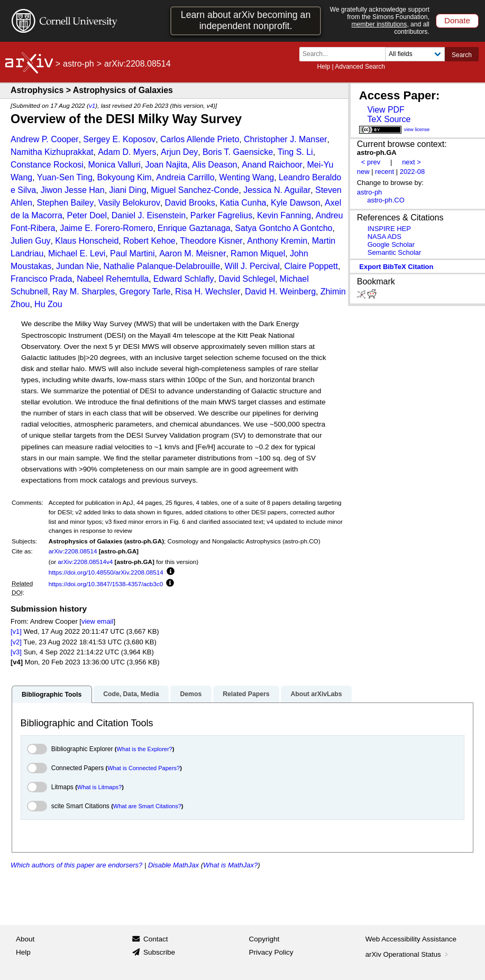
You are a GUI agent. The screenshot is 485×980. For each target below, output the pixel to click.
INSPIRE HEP (389, 229)
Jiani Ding (127, 190)
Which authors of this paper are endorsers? (76, 865)
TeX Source (389, 119)
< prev (371, 162)
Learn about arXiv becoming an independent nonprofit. (246, 20)
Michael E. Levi (77, 253)
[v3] (16, 652)
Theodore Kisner (211, 241)
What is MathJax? (230, 865)
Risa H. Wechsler (208, 292)
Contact (156, 939)
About (25, 939)
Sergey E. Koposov (119, 139)
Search (462, 55)
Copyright (264, 939)
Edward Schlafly (184, 279)
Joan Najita (166, 165)
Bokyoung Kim (124, 177)
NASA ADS (385, 237)
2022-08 (413, 172)
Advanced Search (360, 67)
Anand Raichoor (272, 165)
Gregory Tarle (145, 292)
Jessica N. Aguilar (277, 190)
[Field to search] (415, 54)
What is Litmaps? (99, 787)
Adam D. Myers (127, 152)
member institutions (379, 24)
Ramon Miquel (258, 253)
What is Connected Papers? (144, 768)
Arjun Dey (179, 152)
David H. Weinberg (280, 292)
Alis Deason (214, 165)
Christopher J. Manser (285, 139)
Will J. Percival (252, 266)
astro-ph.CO (386, 200)
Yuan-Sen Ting (65, 177)
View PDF (386, 110)
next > (411, 162)
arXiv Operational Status (408, 954)
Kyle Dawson (295, 203)
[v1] (16, 631)
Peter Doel (87, 215)
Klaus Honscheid (87, 241)
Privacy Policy (271, 952)
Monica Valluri (114, 165)
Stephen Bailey (66, 203)
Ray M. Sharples (84, 292)
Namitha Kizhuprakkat (52, 152)
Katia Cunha (243, 203)
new (363, 172)
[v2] (16, 642)
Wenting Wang (246, 177)
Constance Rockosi (47, 165)
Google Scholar (391, 244)
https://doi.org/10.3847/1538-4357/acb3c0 (106, 584)
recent (385, 172)
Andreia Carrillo (185, 177)
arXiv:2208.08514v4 (85, 562)
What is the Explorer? (145, 749)
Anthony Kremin (277, 241)
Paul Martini (132, 253)
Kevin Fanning (284, 215)
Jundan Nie (77, 266)
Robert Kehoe (149, 241)
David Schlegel (247, 279)
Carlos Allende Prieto (200, 139)
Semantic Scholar (395, 252)
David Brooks (190, 203)
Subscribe (159, 952)
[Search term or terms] (345, 54)
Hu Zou (48, 304)
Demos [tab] (191, 694)
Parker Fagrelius (221, 215)
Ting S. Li (295, 152)
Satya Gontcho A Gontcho (283, 228)
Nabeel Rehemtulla (113, 279)
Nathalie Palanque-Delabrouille (162, 266)
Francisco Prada (42, 279)
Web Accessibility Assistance (411, 939)
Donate (457, 20)
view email (97, 621)
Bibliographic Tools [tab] (52, 695)
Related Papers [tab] (246, 694)
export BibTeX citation (396, 267)
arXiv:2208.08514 (73, 551)
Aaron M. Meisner (193, 253)
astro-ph (79, 64)
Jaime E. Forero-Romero (106, 228)
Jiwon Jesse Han (73, 190)
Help (323, 67)
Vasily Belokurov (129, 203)
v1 (92, 105)
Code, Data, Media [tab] (131, 694)
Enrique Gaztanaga (194, 228)
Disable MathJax (173, 865)
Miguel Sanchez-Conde (195, 190)
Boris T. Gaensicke (238, 152)
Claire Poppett (311, 266)
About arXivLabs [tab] (316, 694)
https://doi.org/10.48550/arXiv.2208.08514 (106, 572)
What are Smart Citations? (147, 806)
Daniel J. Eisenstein (149, 215)
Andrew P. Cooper (45, 139)
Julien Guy (31, 241)
